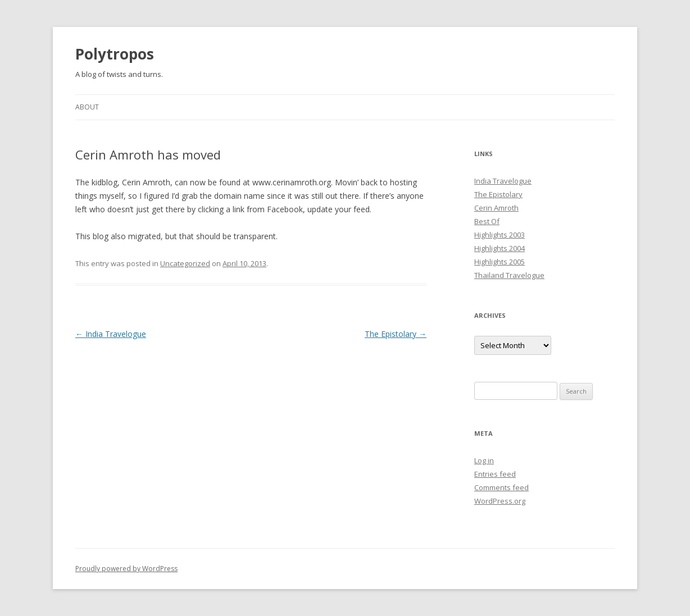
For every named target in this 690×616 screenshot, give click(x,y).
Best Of (487, 221)
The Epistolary (396, 334)
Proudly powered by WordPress (126, 569)
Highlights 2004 (500, 248)
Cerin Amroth (496, 208)
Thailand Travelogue (509, 275)
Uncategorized (185, 263)
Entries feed (495, 474)
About (87, 107)
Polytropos (115, 54)
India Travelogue (111, 334)
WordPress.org (500, 501)
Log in (484, 460)
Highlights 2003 (500, 235)
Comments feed (501, 487)
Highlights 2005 (500, 262)
